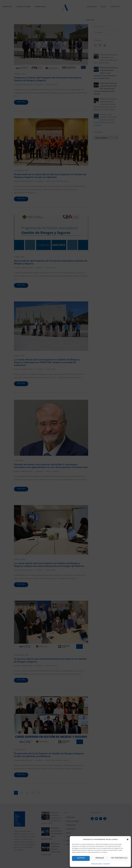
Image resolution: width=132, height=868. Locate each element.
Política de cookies (97, 864)
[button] (128, 839)
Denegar (100, 858)
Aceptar (81, 858)
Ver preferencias (119, 858)
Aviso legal (106, 864)
